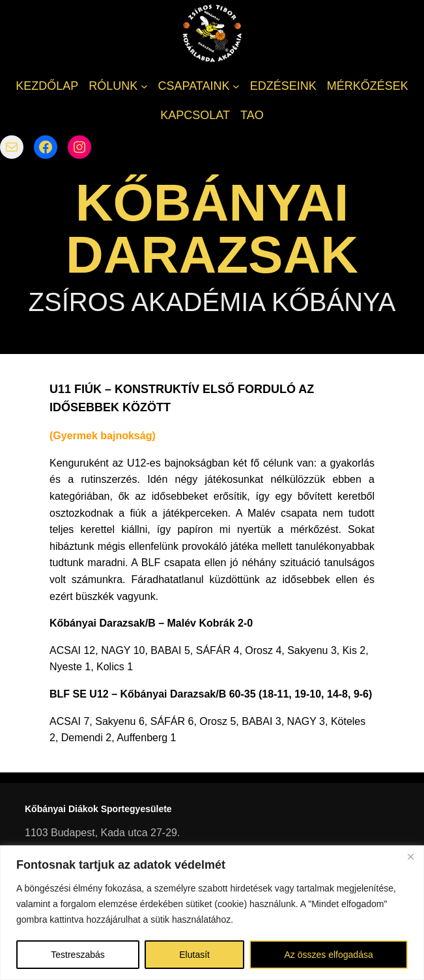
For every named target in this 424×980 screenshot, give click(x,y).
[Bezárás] (410, 856)
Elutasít (194, 955)
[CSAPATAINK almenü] (236, 86)
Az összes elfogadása (329, 955)
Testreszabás (78, 955)
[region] (212, 913)
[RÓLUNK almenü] (144, 86)
